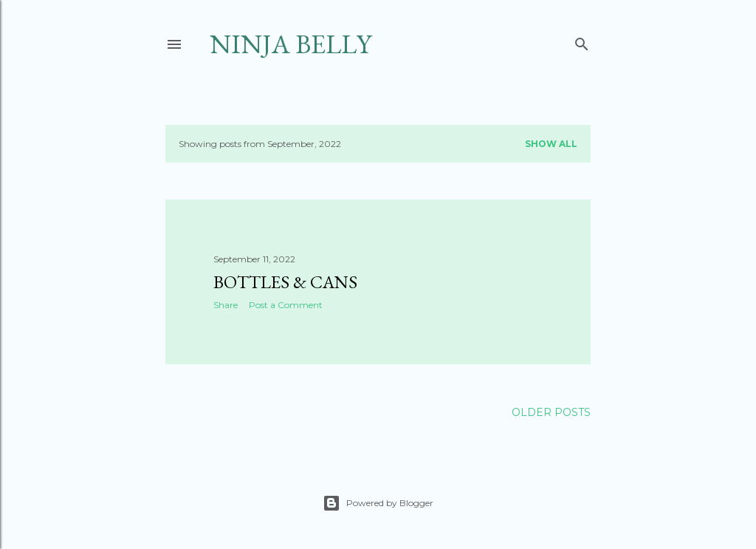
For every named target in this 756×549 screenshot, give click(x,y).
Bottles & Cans (285, 282)
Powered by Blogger (378, 503)
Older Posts (551, 412)
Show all (551, 144)
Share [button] (226, 305)
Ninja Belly (291, 44)
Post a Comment (286, 305)
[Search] (582, 41)
